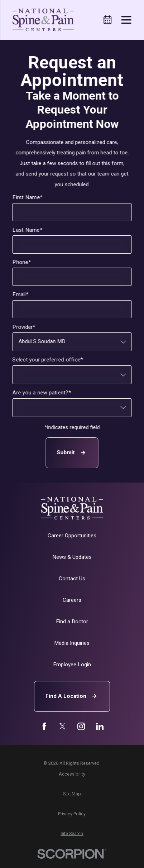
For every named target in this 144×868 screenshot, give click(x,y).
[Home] (43, 20)
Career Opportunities (72, 536)
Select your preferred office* (48, 360)
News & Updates (72, 557)
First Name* (28, 197)
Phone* (22, 262)
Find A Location (72, 696)
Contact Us (72, 579)
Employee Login (72, 665)
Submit (72, 453)
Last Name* (27, 230)
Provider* (24, 327)
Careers (72, 600)
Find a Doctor (72, 622)
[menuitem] (72, 774)
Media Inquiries (72, 643)
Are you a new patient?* (42, 393)
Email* (20, 294)
